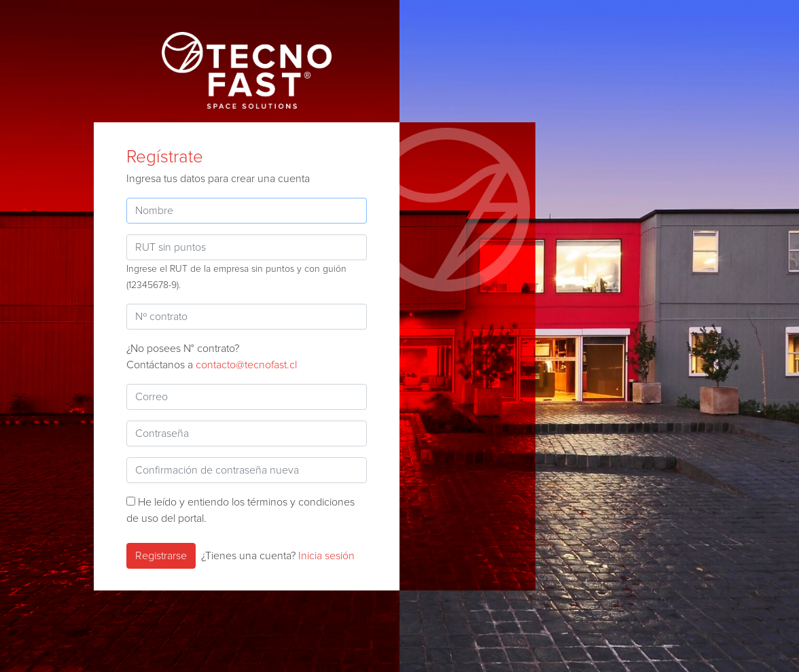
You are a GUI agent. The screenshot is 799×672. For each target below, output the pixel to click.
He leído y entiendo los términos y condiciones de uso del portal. (241, 510)
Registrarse (161, 556)
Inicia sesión (326, 556)
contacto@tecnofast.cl (246, 365)
